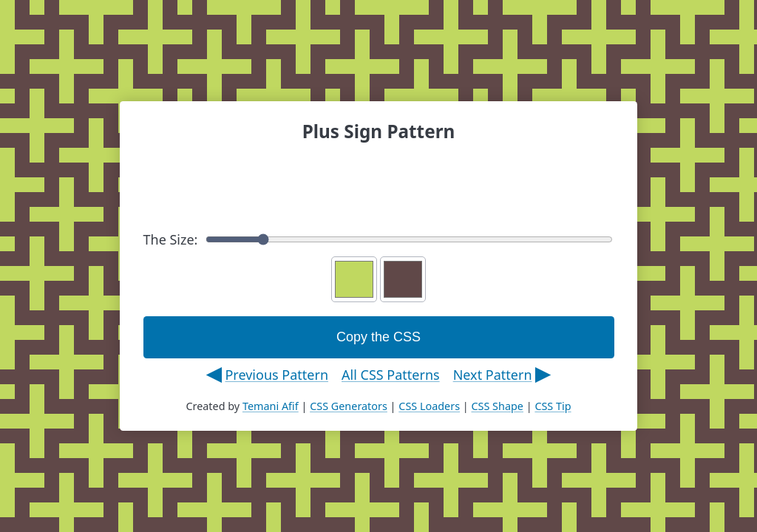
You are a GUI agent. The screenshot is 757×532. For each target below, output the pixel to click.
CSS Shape (497, 406)
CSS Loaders (429, 406)
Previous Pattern (276, 375)
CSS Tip (553, 406)
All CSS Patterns (391, 375)
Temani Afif (271, 406)
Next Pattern (493, 375)
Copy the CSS (378, 337)
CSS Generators (349, 406)
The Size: (378, 239)
